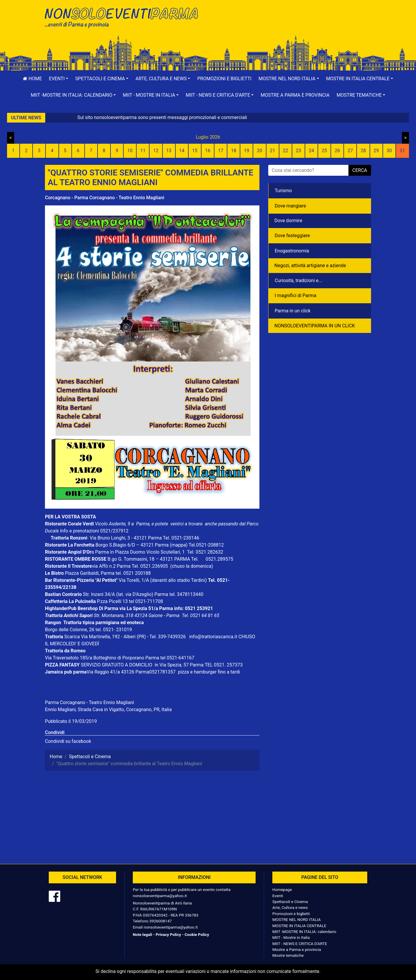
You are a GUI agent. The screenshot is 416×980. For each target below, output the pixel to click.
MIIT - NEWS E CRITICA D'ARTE (300, 944)
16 (208, 151)
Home (32, 79)
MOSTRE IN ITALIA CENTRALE (299, 926)
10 (130, 151)
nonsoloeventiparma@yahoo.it (160, 896)
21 (273, 151)
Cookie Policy (197, 934)
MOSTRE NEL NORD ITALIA (297, 919)
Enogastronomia (292, 251)
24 (311, 151)
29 (376, 151)
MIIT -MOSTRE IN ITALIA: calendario (304, 932)
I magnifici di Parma (296, 295)
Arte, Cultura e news (290, 907)
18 (234, 151)
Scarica (73, 637)
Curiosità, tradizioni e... (298, 280)
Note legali (142, 934)
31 (402, 151)
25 (324, 151)
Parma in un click (293, 311)
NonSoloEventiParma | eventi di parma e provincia (124, 17)
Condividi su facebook (68, 741)
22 (286, 151)
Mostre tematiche (288, 955)
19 (246, 151)
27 (350, 151)
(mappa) (179, 545)
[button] (59, 79)
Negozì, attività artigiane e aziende (310, 265)
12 (156, 151)
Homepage (282, 889)
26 (337, 151)
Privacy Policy (168, 934)
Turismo (283, 191)
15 (195, 151)
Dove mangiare (290, 206)
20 (259, 151)
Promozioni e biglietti (224, 79)
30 (389, 151)
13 (169, 151)
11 (143, 151)
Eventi (278, 896)
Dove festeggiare (292, 236)
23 (298, 151)
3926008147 (160, 921)
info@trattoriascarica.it (213, 637)
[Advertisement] (292, 24)
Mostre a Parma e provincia (295, 95)
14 (182, 151)
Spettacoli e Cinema (290, 902)
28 (363, 151)
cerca (360, 170)
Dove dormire (288, 221)
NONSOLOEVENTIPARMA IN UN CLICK (315, 326)
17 (221, 151)
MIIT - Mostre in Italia (291, 937)
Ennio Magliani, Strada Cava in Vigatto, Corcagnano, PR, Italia (108, 710)
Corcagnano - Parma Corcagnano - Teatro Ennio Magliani (105, 198)
